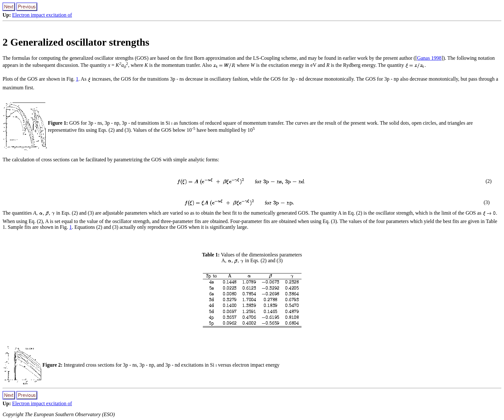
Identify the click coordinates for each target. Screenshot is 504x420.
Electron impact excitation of (42, 15)
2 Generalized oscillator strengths (76, 42)
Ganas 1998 (429, 58)
